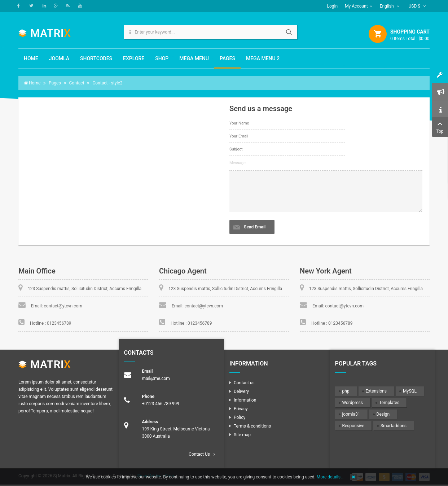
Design (383, 414)
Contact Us (199, 454)
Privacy (241, 409)
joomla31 (351, 414)
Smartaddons (394, 426)
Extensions (376, 391)
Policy (240, 417)
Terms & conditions (252, 426)
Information (245, 400)
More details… (330, 477)
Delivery (241, 391)
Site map (242, 435)
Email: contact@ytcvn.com (57, 306)
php (346, 391)
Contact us (244, 383)
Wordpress (353, 403)
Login (333, 6)
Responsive (353, 426)
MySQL (410, 391)
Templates (389, 403)
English (390, 6)
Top (440, 126)
